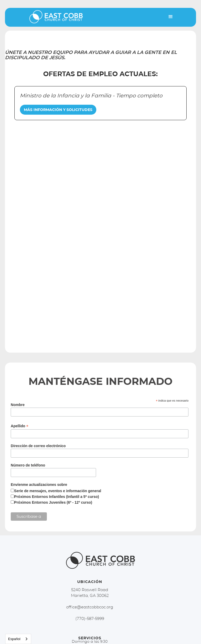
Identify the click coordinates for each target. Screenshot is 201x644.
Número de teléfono (28, 465)
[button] (171, 17)
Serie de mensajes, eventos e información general (58, 491)
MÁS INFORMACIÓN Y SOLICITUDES (58, 110)
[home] (54, 18)
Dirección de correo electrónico (38, 446)
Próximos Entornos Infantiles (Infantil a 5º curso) (57, 497)
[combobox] (18, 639)
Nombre (18, 405)
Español (14, 639)
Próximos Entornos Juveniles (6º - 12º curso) (53, 502)
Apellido (19, 426)
